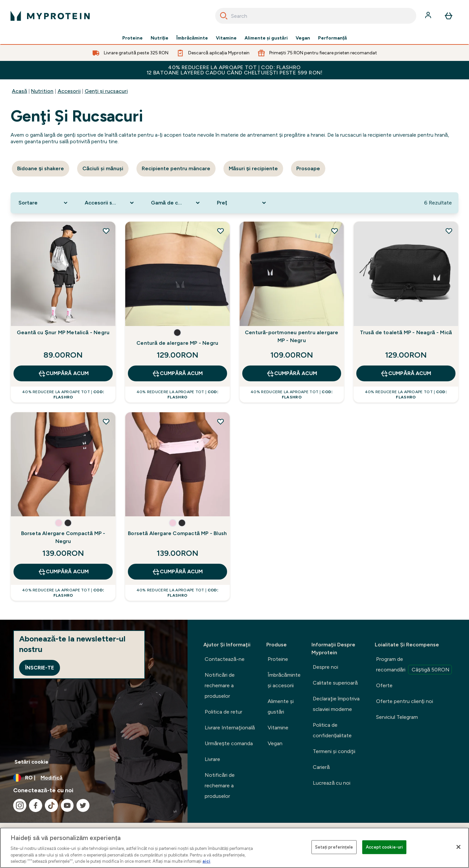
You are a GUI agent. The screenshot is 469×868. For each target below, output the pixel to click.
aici (206, 861)
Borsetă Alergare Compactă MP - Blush (177, 533)
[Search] (224, 16)
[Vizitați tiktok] (51, 805)
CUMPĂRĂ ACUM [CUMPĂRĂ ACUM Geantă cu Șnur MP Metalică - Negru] (63, 373)
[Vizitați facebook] (36, 805)
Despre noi (325, 667)
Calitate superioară (335, 683)
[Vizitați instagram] (20, 805)
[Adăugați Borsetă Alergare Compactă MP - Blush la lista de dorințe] (220, 421)
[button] (177, 333)
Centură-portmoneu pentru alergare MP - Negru (292, 336)
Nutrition (42, 91)
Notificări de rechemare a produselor (220, 685)
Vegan (303, 38)
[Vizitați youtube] (67, 805)
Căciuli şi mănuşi (103, 168)
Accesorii (69, 91)
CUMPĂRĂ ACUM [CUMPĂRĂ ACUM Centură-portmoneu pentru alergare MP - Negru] (292, 373)
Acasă (19, 91)
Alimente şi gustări (266, 38)
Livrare (212, 759)
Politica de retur (223, 712)
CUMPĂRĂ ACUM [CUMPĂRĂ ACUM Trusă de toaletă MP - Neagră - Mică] (406, 373)
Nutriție (160, 38)
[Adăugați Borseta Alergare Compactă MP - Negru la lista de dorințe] (106, 421)
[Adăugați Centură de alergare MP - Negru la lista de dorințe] (220, 231)
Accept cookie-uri (384, 847)
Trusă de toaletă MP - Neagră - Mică (406, 332)
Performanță (332, 38)
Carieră (321, 767)
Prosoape (308, 168)
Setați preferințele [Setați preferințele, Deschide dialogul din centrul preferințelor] (334, 847)
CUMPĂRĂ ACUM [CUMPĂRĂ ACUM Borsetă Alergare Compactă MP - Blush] (177, 572)
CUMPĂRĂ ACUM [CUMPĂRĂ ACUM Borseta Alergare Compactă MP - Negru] (63, 572)
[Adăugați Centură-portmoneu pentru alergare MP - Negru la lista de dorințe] (335, 231)
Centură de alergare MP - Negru (177, 343)
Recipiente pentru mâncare (176, 168)
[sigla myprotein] (50, 16)
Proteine (132, 38)
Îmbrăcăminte (192, 38)
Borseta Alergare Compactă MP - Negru (63, 537)
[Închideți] (458, 847)
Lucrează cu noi (332, 783)
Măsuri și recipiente (253, 168)
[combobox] (316, 16)
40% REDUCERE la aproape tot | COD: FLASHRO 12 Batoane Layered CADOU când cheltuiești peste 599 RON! (235, 70)
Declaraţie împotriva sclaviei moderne (336, 704)
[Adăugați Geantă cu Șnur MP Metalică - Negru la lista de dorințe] (106, 231)
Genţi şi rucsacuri (106, 91)
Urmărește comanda (229, 743)
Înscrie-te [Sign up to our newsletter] (40, 668)
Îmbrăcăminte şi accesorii (284, 680)
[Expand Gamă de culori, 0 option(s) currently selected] (176, 203)
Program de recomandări (414, 665)
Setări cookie (31, 762)
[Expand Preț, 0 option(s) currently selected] (242, 203)
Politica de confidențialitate (332, 730)
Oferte (384, 685)
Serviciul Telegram (397, 717)
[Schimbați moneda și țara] (94, 778)
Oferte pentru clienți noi (404, 701)
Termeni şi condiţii (334, 751)
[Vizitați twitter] (83, 805)
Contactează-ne (225, 659)
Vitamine (226, 38)
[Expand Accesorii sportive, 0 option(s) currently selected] (110, 203)
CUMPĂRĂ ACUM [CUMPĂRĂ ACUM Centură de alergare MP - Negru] (177, 373)
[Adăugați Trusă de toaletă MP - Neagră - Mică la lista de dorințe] (449, 231)
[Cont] (429, 16)
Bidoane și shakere (41, 168)
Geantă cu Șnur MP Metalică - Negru (63, 332)
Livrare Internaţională (230, 728)
